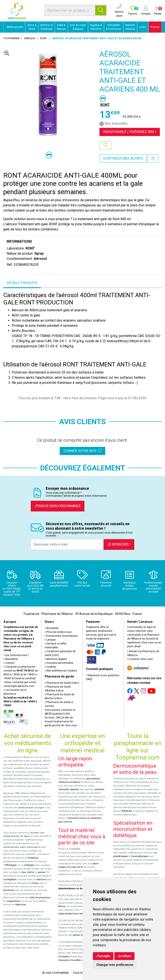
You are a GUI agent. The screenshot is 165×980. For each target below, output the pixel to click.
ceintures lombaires (69, 782)
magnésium (14, 901)
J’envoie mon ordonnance (58, 506)
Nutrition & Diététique (47, 27)
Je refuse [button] (124, 956)
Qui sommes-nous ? (16, 655)
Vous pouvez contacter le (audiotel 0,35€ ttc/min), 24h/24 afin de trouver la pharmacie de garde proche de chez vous (61, 718)
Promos (155, 27)
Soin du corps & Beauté (78, 27)
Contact (9, 663)
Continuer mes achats (123, 158)
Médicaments (14, 27)
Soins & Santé (32, 27)
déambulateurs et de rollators (76, 889)
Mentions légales (56, 659)
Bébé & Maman (61, 27)
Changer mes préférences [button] (115, 965)
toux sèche (28, 872)
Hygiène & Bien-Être (96, 27)
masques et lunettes (70, 960)
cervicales (64, 789)
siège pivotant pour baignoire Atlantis (79, 914)
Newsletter (11, 659)
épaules (75, 789)
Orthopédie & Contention (114, 27)
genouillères (93, 779)
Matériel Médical (130, 27)
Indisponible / (130, 132)
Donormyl (9, 890)
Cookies (50, 667)
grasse (42, 872)
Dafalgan (29, 865)
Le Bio (143, 27)
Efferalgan (11, 865)
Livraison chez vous (140, 659)
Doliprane (33, 858)
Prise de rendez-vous (58, 632)
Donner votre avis (82, 451)
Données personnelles (59, 663)
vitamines (21, 905)
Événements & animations (61, 636)
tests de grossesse (40, 898)
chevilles (99, 789)
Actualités (52, 628)
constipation (10, 879)
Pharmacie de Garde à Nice (62, 683)
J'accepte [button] (103, 956)
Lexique (50, 640)
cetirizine (41, 879)
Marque (30, 38)
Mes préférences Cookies (61, 671)
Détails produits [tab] (22, 283)
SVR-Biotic (127, 811)
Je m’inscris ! (119, 544)
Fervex (35, 883)
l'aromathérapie (140, 856)
